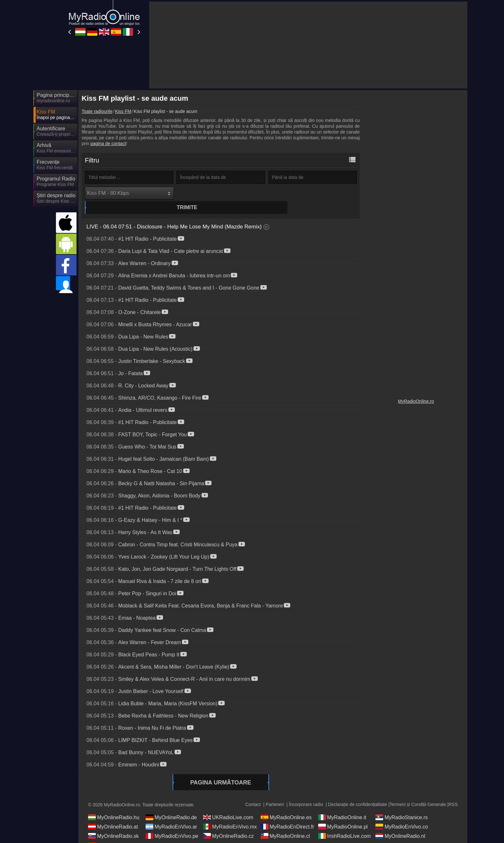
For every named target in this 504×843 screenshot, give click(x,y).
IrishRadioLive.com (345, 824)
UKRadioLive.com (228, 805)
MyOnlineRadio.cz (229, 824)
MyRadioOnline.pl (343, 815)
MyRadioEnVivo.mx (230, 815)
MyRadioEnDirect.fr (288, 815)
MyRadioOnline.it (342, 805)
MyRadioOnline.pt (113, 833)
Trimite (222, 193)
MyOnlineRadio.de (171, 805)
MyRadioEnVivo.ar (171, 815)
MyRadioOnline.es (286, 805)
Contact (253, 792)
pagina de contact (108, 144)
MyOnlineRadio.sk (113, 824)
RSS (453, 792)
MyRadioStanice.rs (401, 805)
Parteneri (275, 792)
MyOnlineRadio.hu (114, 805)
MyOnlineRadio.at (113, 815)
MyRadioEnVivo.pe (172, 824)
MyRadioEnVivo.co (402, 815)
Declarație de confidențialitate (358, 792)
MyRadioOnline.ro (416, 401)
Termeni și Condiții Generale (418, 792)
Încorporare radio (306, 792)
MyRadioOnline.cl (285, 824)
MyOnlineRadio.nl (400, 824)
